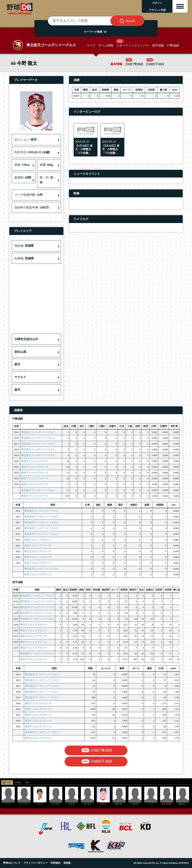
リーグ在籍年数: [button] (29, 195)
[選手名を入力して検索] (84, 21)
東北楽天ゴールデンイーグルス (38, 432)
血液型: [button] (23, 177)
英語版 (67, 863)
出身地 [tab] (18, 783)
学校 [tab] (27, 783)
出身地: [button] (24, 258)
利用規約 (56, 863)
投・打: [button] (48, 180)
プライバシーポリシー (36, 863)
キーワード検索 (96, 32)
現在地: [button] (24, 246)
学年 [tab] (9, 783)
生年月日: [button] (32, 152)
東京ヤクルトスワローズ (35, 461)
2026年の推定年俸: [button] (32, 207)
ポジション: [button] (26, 140)
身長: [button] (22, 165)
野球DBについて (12, 863)
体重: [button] (46, 165)
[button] (36, 339)
